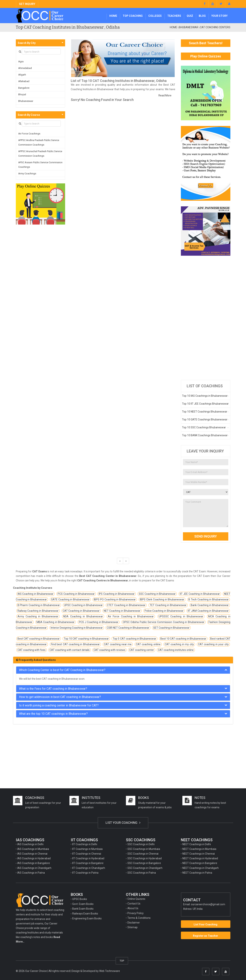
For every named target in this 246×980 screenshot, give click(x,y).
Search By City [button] (27, 43)
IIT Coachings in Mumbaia (87, 849)
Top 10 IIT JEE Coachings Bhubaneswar (205, 404)
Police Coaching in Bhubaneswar (164, 611)
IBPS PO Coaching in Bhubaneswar (115, 599)
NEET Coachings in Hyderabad (200, 858)
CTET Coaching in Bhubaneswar (126, 605)
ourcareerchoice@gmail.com (208, 904)
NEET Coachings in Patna (197, 873)
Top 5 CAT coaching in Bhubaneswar (134, 639)
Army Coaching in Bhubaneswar (38, 616)
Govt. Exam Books (83, 904)
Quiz (190, 16)
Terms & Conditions (139, 918)
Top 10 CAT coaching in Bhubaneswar (86, 639)
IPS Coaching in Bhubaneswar (117, 594)
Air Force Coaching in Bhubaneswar (131, 616)
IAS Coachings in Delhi (30, 844)
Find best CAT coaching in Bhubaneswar (75, 644)
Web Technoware (110, 971)
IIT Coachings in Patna (85, 873)
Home (113, 16)
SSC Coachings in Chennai (143, 854)
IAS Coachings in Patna (31, 873)
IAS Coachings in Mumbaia (33, 849)
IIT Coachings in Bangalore (88, 863)
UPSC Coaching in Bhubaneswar (83, 605)
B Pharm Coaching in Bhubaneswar (39, 605)
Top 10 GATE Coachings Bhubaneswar (205, 419)
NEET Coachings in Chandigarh (201, 868)
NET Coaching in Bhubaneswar (122, 611)
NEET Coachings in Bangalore (200, 863)
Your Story (219, 16)
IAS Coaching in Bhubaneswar (36, 594)
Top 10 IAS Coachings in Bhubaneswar (205, 396)
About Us (133, 908)
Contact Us (134, 904)
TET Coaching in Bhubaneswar (168, 605)
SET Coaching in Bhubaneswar (171, 628)
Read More (165, 95)
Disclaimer (134, 923)
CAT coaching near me (118, 644)
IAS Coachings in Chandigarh (34, 868)
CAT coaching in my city (179, 644)
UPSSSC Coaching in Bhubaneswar (181, 616)
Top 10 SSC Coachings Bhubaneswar (204, 427)
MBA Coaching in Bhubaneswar (56, 622)
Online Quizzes (136, 899)
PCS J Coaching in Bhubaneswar (99, 622)
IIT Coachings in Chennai (87, 854)
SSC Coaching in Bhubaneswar (157, 594)
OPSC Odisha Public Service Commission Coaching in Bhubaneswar (164, 622)
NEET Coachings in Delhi (197, 844)
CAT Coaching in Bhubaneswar (81, 611)
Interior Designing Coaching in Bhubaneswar (77, 628)
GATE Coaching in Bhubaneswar (70, 599)
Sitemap (133, 927)
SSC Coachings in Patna (142, 873)
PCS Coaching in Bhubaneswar (76, 594)
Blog (202, 16)
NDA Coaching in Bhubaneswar (83, 616)
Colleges (155, 16)
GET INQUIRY (27, 4)
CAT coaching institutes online (176, 650)
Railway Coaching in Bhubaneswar (38, 611)
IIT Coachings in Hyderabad (88, 858)
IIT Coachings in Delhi (85, 844)
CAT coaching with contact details (70, 650)
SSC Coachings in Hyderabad (145, 858)
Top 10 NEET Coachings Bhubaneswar (205, 412)
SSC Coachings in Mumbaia (144, 849)
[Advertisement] (206, 318)
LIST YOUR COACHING (123, 823)
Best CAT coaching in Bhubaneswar (39, 639)
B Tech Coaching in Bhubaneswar (209, 599)
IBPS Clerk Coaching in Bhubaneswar (162, 599)
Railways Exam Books (85, 914)
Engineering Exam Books (87, 918)
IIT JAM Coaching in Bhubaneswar (208, 611)
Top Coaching (133, 16)
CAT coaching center (142, 650)
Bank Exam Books (83, 909)
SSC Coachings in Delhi (141, 844)
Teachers (174, 16)
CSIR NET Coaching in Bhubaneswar (128, 628)
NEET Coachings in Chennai (199, 854)
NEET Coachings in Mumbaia (199, 849)
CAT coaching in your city (213, 644)
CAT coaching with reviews (109, 650)
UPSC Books (80, 899)
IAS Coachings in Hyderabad (34, 858)
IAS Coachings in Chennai (32, 854)
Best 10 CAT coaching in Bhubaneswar (183, 639)
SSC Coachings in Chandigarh (145, 868)
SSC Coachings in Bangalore (144, 863)
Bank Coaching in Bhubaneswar (210, 605)
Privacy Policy (136, 913)
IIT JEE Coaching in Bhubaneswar (200, 594)
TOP (122, 961)
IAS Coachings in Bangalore (34, 863)
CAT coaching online (148, 644)
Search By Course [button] (29, 115)
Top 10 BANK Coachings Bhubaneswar (205, 435)
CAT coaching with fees (32, 650)
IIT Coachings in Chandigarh (89, 868)
